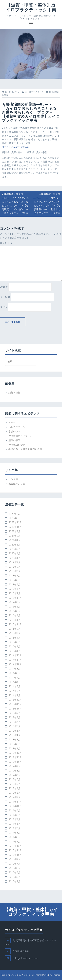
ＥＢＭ (12, 423)
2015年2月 (15, 647)
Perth (45, 975)
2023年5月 (15, 518)
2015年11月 (15, 624)
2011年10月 (15, 806)
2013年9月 (15, 713)
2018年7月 (15, 576)
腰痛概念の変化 (17, 445)
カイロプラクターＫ (34, 92)
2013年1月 (15, 749)
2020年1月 (15, 558)
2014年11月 (15, 660)
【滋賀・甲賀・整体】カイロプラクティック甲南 (31, 7)
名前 (4, 287)
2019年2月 (15, 562)
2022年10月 (15, 527)
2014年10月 (15, 664)
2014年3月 (15, 686)
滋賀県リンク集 (17, 484)
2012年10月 (15, 762)
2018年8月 (15, 571)
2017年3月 (15, 602)
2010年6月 (15, 868)
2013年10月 (15, 709)
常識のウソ (14, 432)
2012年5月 (15, 784)
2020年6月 (15, 545)
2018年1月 (15, 593)
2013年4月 (15, 735)
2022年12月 (15, 522)
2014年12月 (15, 655)
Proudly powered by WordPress (17, 975)
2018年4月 (15, 589)
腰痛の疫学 (14, 440)
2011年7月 (15, 819)
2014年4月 (15, 682)
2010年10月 (15, 855)
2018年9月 (15, 567)
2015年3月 (15, 642)
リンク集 (13, 479)
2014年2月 (15, 691)
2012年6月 (15, 779)
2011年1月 (15, 842)
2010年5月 (15, 872)
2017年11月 (15, 598)
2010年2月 (15, 881)
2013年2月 (15, 744)
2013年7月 (15, 722)
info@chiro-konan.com (26, 958)
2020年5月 (15, 549)
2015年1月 (15, 651)
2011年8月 (15, 815)
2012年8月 (15, 771)
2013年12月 (15, 700)
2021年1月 (15, 540)
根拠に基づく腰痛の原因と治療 (25, 449)
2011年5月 (15, 828)
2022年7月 (15, 531)
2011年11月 (15, 802)
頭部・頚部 (14, 393)
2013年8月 (15, 717)
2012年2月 (15, 797)
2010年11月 (15, 850)
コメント (6, 243)
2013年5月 (15, 731)
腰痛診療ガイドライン (20, 436)
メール (5, 297)
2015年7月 (15, 633)
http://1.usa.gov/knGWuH (16, 147)
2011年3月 (15, 833)
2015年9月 (15, 629)
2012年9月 (15, 766)
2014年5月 (15, 678)
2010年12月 (15, 846)
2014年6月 (15, 673)
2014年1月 (15, 695)
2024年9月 (15, 514)
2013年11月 (15, 704)
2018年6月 (15, 580)
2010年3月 (15, 877)
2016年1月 (15, 620)
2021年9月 (15, 536)
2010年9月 (15, 859)
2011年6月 (15, 824)
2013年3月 (15, 740)
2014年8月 (15, 669)
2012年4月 (15, 788)
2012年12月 (15, 753)
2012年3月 (15, 793)
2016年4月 (15, 615)
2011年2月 (15, 837)
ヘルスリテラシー (18, 427)
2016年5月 (15, 611)
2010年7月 (15, 864)
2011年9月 (15, 811)
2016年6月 (15, 607)
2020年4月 (15, 553)
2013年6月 (15, 726)
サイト (4, 307)
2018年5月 (15, 585)
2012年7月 (15, 775)
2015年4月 (15, 638)
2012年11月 (15, 757)
